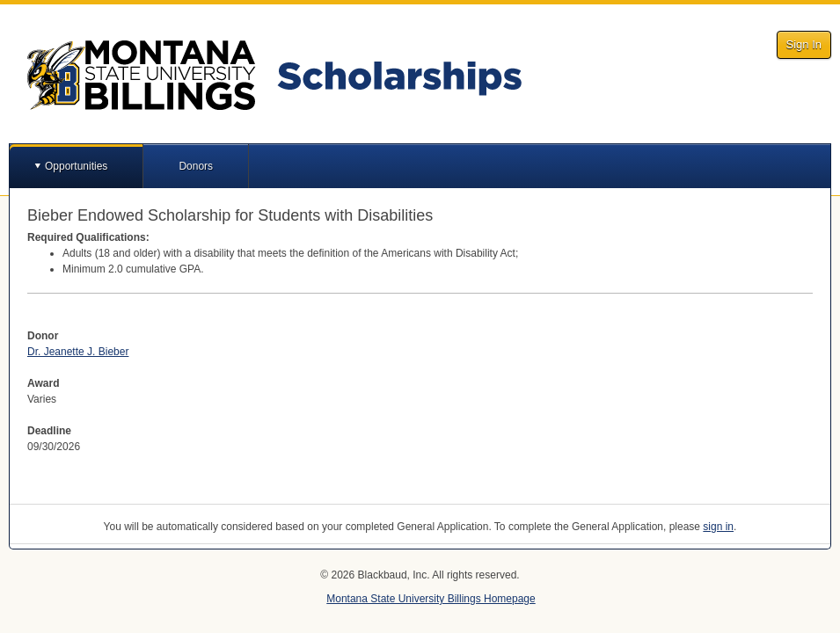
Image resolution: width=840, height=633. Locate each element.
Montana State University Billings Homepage (431, 599)
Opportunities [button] (76, 166)
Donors (196, 166)
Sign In (804, 44)
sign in (718, 527)
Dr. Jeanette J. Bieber (78, 352)
